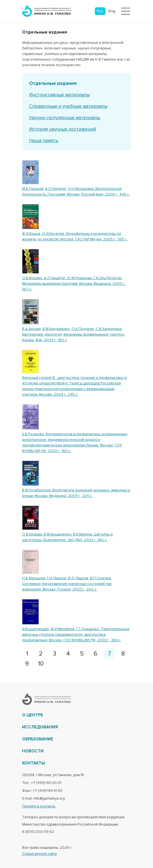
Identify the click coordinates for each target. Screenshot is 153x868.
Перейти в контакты (39, 806)
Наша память (44, 141)
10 (41, 664)
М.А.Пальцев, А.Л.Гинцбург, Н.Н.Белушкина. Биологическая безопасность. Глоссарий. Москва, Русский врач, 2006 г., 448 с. (76, 192)
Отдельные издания (53, 83)
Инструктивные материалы (59, 95)
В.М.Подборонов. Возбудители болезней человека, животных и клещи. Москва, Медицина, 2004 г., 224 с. (76, 493)
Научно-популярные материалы (65, 118)
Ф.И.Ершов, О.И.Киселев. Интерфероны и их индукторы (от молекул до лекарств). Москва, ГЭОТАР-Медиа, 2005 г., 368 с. (75, 236)
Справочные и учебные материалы (68, 106)
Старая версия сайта (39, 854)
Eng (112, 11)
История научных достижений (63, 129)
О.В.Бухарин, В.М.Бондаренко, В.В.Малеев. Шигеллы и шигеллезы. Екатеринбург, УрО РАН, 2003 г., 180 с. (67, 537)
